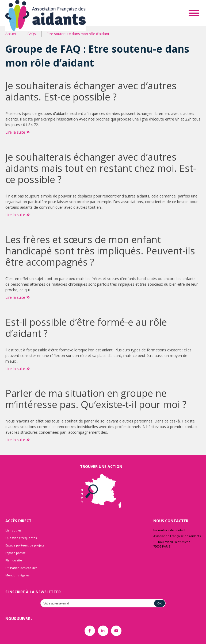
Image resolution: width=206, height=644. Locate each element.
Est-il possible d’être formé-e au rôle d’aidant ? (86, 328)
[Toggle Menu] (194, 13)
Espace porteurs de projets (25, 545)
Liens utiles (13, 530)
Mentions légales (17, 575)
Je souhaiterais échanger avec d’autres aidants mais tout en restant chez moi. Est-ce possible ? (101, 168)
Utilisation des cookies (21, 568)
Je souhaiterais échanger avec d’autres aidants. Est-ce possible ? (91, 91)
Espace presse (16, 553)
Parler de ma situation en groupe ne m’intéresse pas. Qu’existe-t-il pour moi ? (96, 399)
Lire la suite (18, 132)
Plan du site (14, 560)
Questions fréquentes (21, 538)
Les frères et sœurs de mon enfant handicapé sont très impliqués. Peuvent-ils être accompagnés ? (100, 251)
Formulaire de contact (169, 530)
